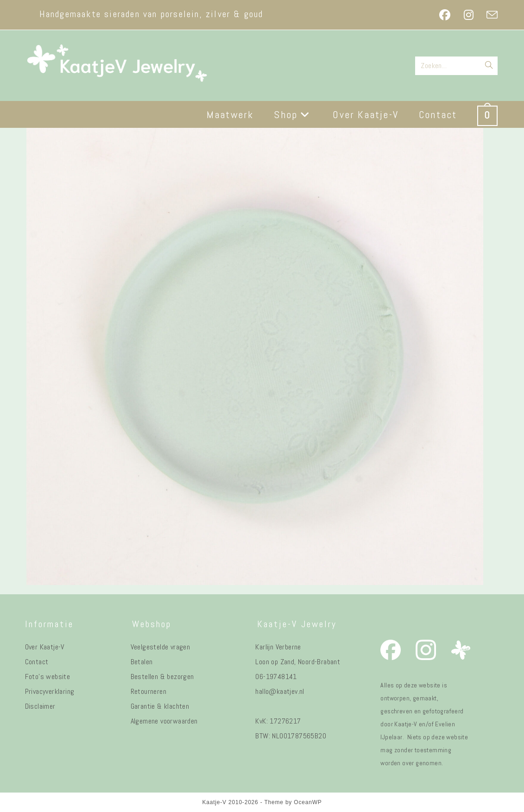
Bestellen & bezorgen (162, 677)
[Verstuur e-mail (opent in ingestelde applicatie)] (489, 15)
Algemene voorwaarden (164, 721)
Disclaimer (40, 706)
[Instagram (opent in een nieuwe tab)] (469, 15)
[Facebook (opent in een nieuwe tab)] (445, 15)
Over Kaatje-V (45, 647)
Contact (37, 662)
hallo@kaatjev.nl (280, 691)
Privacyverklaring (50, 691)
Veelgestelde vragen (161, 647)
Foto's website (48, 677)
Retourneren (148, 691)
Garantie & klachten (160, 706)
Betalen (142, 662)
